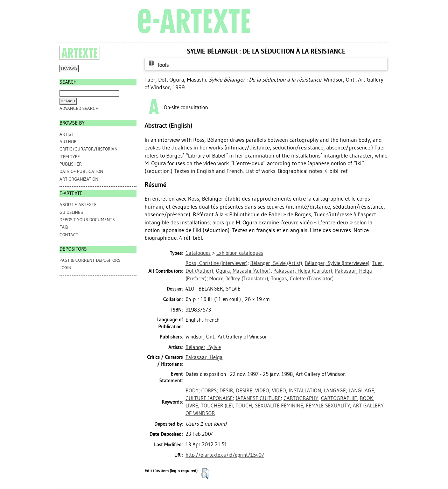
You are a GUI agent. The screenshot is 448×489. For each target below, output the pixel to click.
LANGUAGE (361, 391)
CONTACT (69, 235)
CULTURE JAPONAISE (209, 398)
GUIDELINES (71, 212)
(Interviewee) (337, 263)
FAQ (64, 227)
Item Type (70, 157)
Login (65, 268)
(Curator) (303, 271)
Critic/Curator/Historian (89, 149)
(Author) (243, 271)
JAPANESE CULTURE (258, 398)
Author (68, 142)
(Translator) (239, 279)
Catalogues (198, 253)
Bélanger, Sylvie (203, 347)
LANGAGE (335, 391)
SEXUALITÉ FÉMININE (279, 406)
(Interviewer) (216, 263)
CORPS (209, 391)
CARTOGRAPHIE (339, 398)
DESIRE (244, 391)
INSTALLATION (305, 391)
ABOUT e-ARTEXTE (78, 205)
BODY (192, 391)
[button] (205, 474)
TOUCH (244, 406)
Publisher (71, 164)
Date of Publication (81, 171)
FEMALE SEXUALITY (328, 406)
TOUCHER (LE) (217, 406)
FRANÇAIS (69, 68)
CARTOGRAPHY (301, 398)
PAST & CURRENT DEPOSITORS (90, 260)
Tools (158, 65)
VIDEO (262, 391)
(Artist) (276, 263)
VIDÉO (279, 391)
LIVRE (192, 406)
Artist (66, 134)
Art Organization (79, 179)
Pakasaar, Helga (204, 357)
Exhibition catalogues (240, 253)
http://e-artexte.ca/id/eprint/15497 (225, 455)
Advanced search (79, 108)
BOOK (366, 398)
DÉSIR (226, 391)
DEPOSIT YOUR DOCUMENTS (87, 220)
